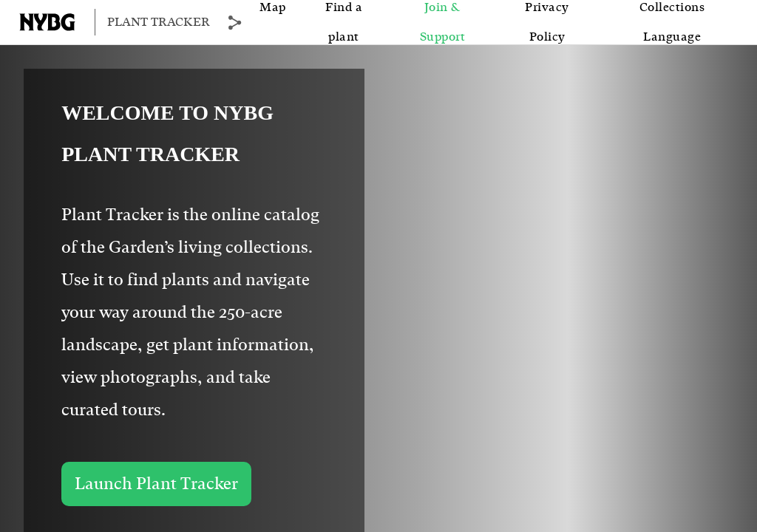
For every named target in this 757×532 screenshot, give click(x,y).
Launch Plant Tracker (156, 484)
